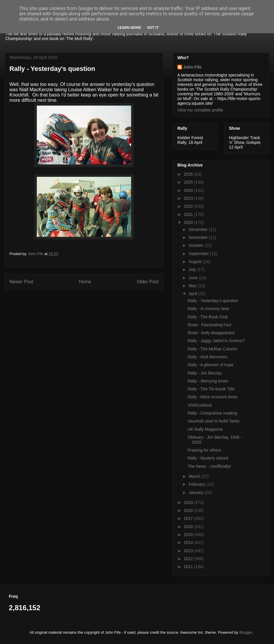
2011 (189, 567)
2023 (189, 198)
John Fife (192, 67)
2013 (189, 551)
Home (85, 282)
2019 (189, 502)
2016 (189, 527)
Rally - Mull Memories (208, 357)
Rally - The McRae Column (212, 349)
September (199, 254)
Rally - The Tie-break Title (211, 389)
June (194, 278)
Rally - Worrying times (208, 381)
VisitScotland (200, 405)
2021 (189, 214)
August (195, 262)
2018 (189, 510)
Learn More (129, 28)
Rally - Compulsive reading (212, 413)
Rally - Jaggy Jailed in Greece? (216, 341)
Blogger (246, 632)
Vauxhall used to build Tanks (214, 421)
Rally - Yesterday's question (213, 301)
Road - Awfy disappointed (211, 333)
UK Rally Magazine (205, 429)
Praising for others (204, 450)
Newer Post (21, 282)
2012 (189, 559)
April (193, 294)
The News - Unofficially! (209, 466)
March (195, 476)
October (197, 245)
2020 (189, 222)
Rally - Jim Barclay (205, 373)
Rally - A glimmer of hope (211, 365)
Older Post (148, 282)
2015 (189, 535)
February (197, 484)
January (197, 492)
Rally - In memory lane (208, 309)
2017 (189, 518)
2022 (189, 206)
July (193, 269)
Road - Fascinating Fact (210, 325)
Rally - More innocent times (213, 397)
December (199, 229)
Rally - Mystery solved (208, 458)
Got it (153, 28)
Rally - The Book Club (208, 317)
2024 (189, 190)
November (199, 237)
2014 (189, 543)
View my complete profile (200, 110)
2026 (189, 174)
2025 (189, 182)
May (193, 286)
